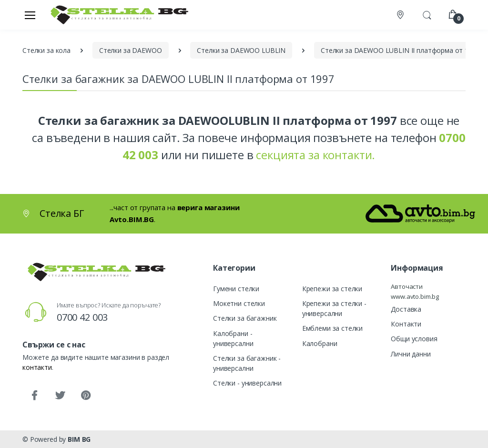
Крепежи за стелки (332, 289)
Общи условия (414, 339)
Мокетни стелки (239, 303)
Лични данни (411, 354)
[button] (427, 14)
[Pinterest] (86, 396)
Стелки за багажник (245, 318)
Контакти (406, 324)
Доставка (406, 309)
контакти (37, 367)
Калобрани (320, 343)
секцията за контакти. (315, 155)
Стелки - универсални (247, 383)
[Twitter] (60, 396)
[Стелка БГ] (117, 15)
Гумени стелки (236, 289)
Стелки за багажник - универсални (247, 363)
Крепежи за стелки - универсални (334, 308)
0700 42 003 (82, 317)
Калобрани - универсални (233, 338)
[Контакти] (401, 15)
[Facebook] (34, 396)
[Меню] (30, 15)
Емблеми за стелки (333, 328)
